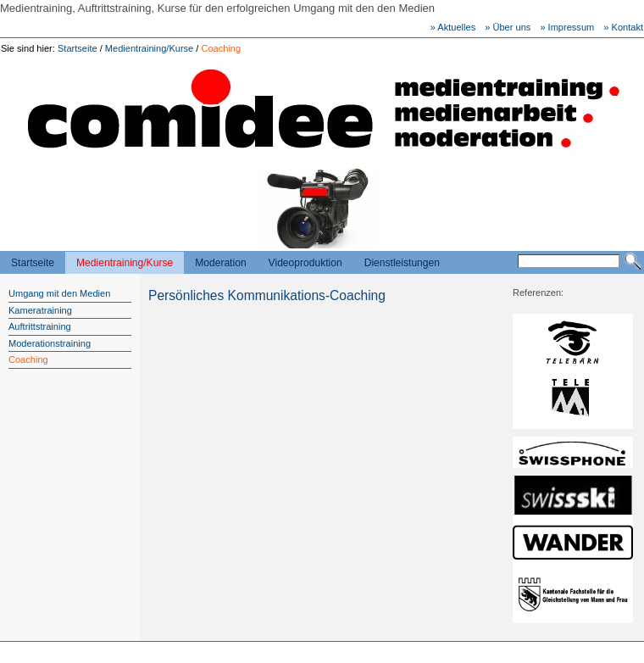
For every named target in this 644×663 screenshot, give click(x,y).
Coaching (221, 48)
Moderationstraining (50, 343)
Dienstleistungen (402, 263)
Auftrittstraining (40, 326)
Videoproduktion (305, 263)
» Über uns (508, 27)
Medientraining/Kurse (149, 48)
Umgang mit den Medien (59, 293)
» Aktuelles (453, 27)
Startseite (78, 48)
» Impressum (567, 27)
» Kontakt (623, 27)
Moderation (220, 263)
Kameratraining (40, 310)
